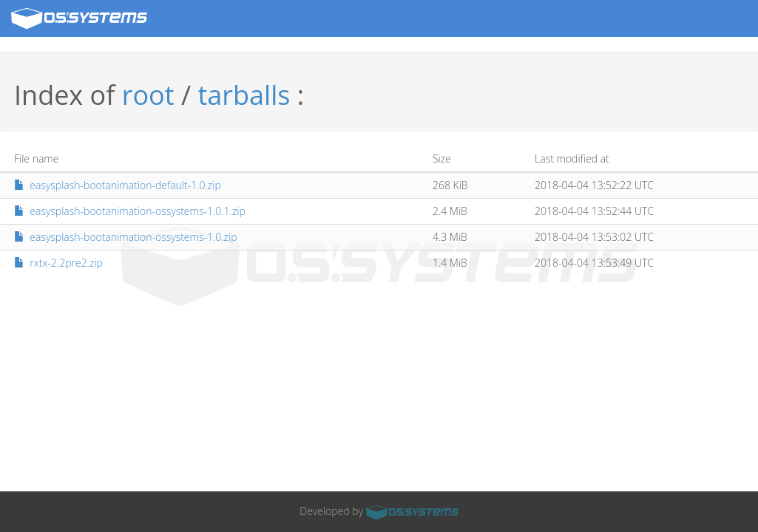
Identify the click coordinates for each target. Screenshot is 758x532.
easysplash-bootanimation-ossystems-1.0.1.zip (130, 211)
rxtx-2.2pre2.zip (58, 263)
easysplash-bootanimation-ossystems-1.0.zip (126, 237)
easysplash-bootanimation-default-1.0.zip (118, 185)
